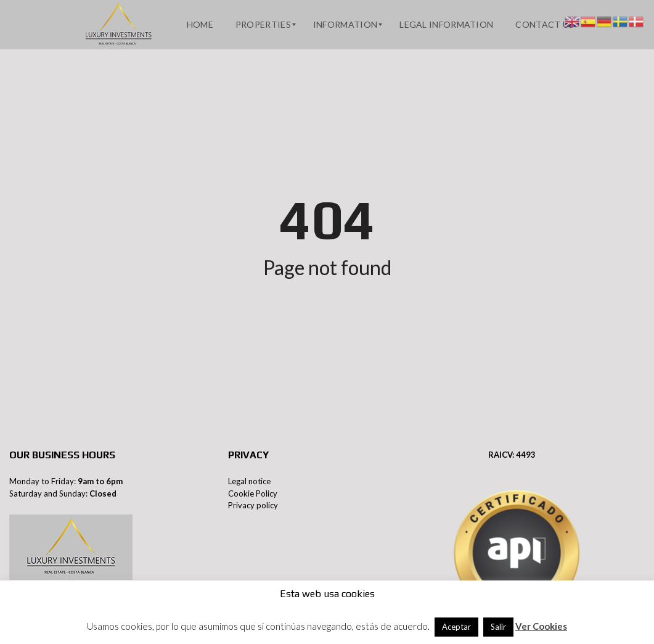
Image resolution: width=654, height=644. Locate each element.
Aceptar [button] (456, 627)
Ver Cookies (541, 626)
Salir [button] (498, 627)
